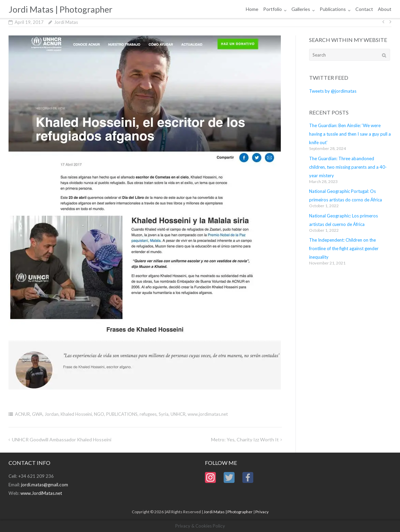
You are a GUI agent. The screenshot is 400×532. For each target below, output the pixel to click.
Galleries (301, 9)
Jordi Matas (66, 22)
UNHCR (178, 414)
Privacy (262, 512)
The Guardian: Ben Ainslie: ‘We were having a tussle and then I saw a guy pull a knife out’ (350, 134)
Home (252, 9)
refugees (148, 414)
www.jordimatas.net (208, 414)
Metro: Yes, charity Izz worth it (245, 439)
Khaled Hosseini (76, 414)
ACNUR (22, 414)
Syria (164, 414)
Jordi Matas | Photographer (228, 512)
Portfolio (273, 9)
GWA (37, 414)
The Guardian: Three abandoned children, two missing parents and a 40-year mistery (348, 167)
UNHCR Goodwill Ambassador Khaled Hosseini (62, 439)
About (385, 9)
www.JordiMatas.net (41, 493)
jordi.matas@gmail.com (45, 485)
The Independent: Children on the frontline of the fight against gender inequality (344, 248)
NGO (99, 414)
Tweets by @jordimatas (333, 91)
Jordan (52, 414)
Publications (333, 9)
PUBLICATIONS (122, 414)
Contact (364, 9)
